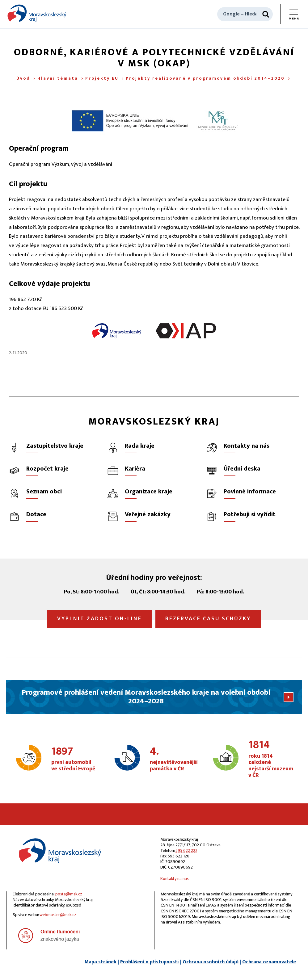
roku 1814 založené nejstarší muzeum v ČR (271, 759)
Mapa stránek (101, 962)
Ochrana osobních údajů (211, 962)
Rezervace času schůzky (208, 619)
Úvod (23, 78)
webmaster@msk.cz (58, 915)
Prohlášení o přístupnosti (150, 962)
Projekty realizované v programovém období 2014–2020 (205, 78)
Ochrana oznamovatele (269, 962)
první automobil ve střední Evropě (74, 759)
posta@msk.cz (69, 894)
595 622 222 (186, 850)
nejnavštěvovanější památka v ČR (174, 759)
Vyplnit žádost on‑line (99, 619)
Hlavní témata (58, 78)
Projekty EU (102, 78)
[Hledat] (266, 14)
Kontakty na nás (175, 879)
